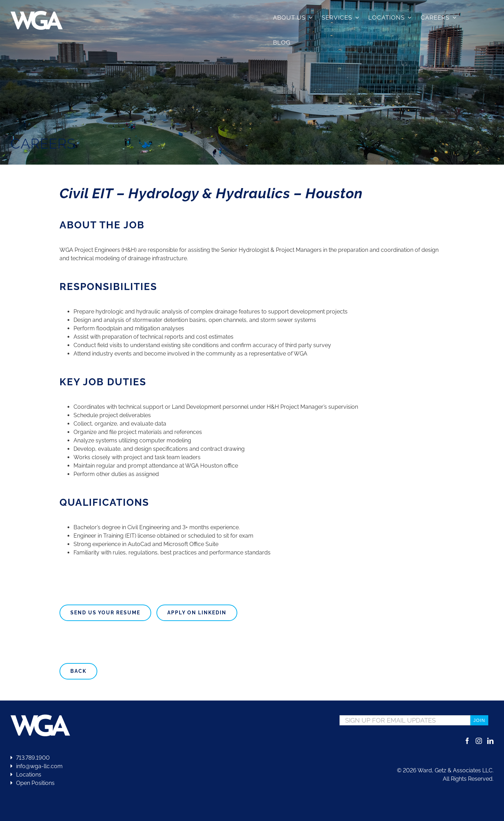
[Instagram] (479, 741)
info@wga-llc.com (37, 766)
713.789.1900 (30, 758)
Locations (26, 775)
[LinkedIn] (490, 741)
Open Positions (35, 783)
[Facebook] (467, 741)
